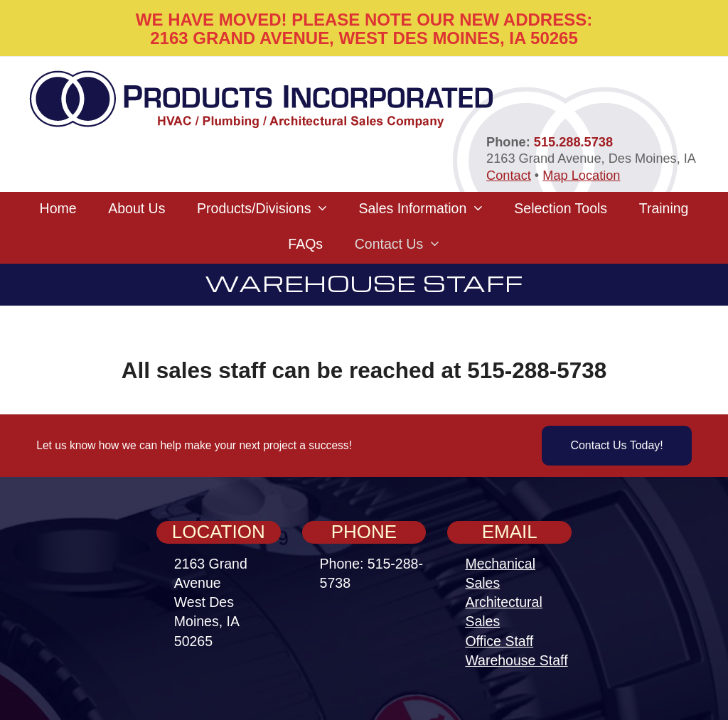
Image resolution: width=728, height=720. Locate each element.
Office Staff (499, 641)
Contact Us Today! (616, 445)
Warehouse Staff (516, 660)
